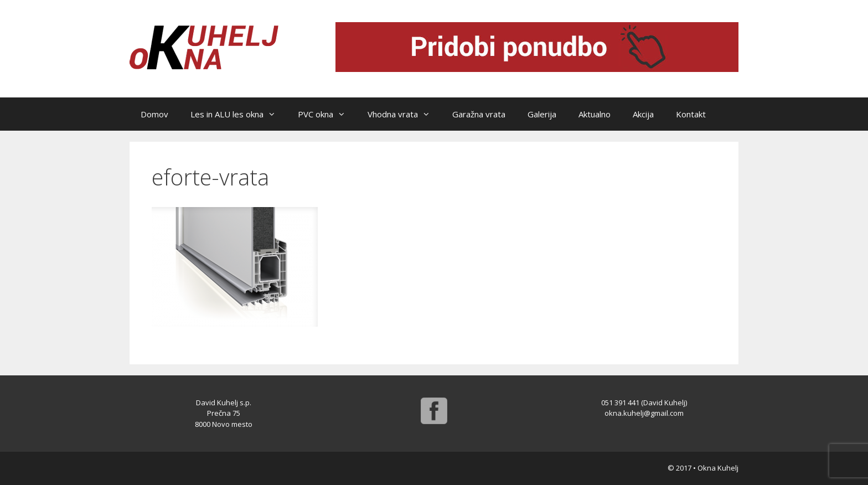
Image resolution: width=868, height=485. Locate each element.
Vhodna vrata (404, 114)
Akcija (643, 114)
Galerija (542, 114)
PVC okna (327, 114)
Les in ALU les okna (239, 114)
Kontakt (691, 114)
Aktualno (595, 114)
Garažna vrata (479, 114)
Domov (154, 114)
